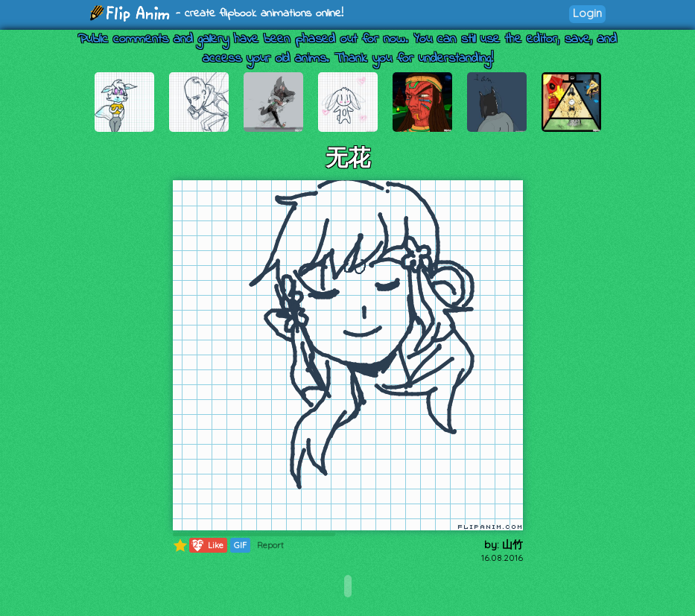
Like (207, 545)
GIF (240, 545)
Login (587, 13)
